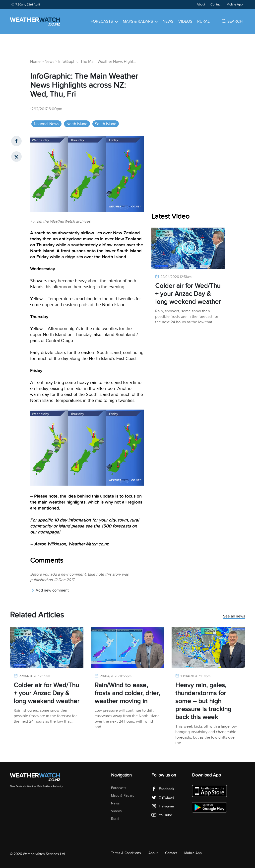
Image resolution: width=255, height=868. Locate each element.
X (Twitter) (163, 798)
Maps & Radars (140, 21)
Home (35, 62)
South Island (106, 124)
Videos (185, 21)
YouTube (162, 815)
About (201, 4)
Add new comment (50, 590)
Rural (203, 21)
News (168, 21)
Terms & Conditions (126, 853)
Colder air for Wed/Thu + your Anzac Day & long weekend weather (188, 294)
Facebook (163, 789)
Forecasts (104, 21)
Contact (216, 4)
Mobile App (235, 4)
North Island (77, 124)
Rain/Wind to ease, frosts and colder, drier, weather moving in (127, 693)
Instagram (163, 806)
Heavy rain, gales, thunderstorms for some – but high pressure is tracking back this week (203, 701)
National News (46, 124)
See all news (234, 616)
